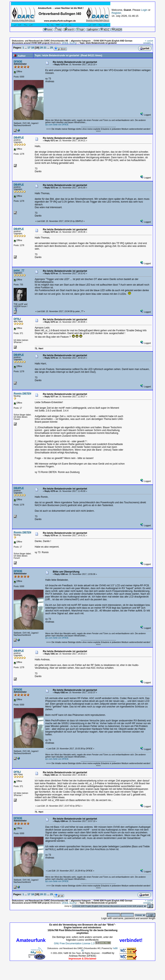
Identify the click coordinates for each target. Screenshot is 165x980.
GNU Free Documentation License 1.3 (74, 943)
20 (41, 48)
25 (51, 48)
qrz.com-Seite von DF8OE (57, 125)
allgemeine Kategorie (81, 41)
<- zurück (149, 41)
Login (144, 10)
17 (29, 48)
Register (116, 13)
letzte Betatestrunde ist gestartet (101, 43)
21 (45, 48)
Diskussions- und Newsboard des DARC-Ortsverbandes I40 (40, 41)
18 (32, 48)
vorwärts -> (148, 43)
